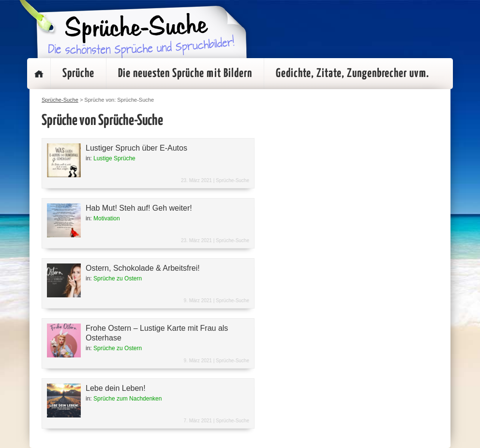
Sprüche (78, 74)
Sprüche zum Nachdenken (127, 399)
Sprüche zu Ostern (118, 278)
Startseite (39, 74)
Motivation (107, 218)
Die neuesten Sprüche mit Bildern (185, 74)
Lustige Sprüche (114, 158)
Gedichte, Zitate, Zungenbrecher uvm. (352, 74)
